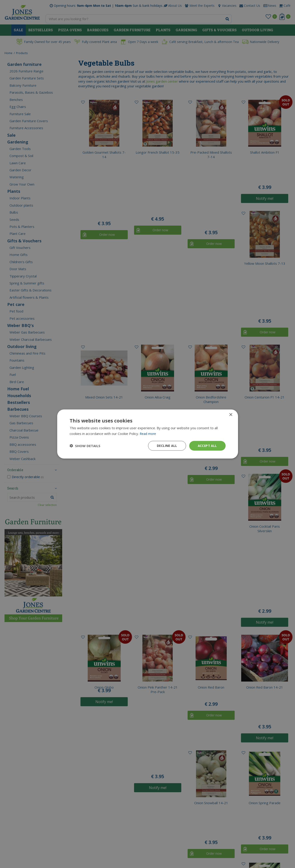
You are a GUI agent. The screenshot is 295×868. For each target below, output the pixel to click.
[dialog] (147, 434)
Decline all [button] (166, 446)
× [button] (231, 415)
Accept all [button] (207, 446)
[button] (85, 446)
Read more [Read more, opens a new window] (148, 433)
